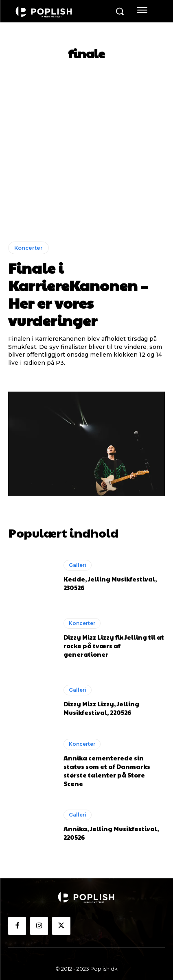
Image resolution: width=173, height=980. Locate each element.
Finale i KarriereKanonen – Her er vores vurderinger (78, 294)
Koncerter (28, 248)
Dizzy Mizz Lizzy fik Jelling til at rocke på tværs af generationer (114, 646)
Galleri (78, 565)
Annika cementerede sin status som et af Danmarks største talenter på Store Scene (107, 771)
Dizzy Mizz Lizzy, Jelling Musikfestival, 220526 (101, 708)
